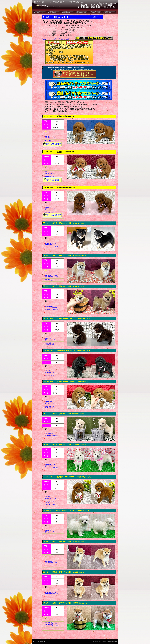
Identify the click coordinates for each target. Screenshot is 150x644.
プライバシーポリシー (39, 641)
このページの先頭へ (110, 636)
